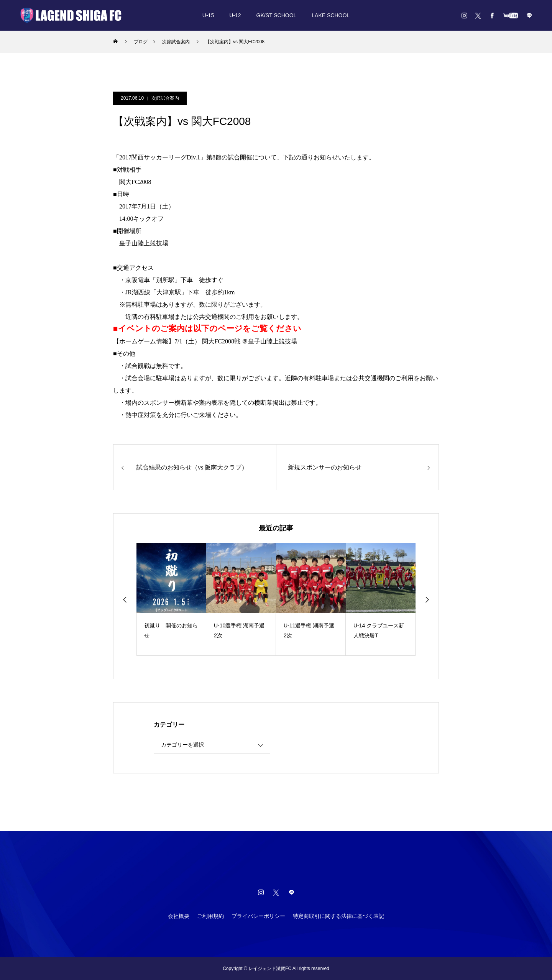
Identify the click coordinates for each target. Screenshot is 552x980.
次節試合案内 (165, 98)
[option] (171, 599)
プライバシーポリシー (258, 916)
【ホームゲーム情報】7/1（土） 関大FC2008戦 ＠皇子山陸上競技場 (205, 341)
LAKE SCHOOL (331, 15)
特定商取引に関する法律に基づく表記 (338, 916)
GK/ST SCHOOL (277, 15)
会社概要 (179, 916)
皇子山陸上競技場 (144, 243)
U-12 (235, 15)
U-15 (208, 15)
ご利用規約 (210, 916)
